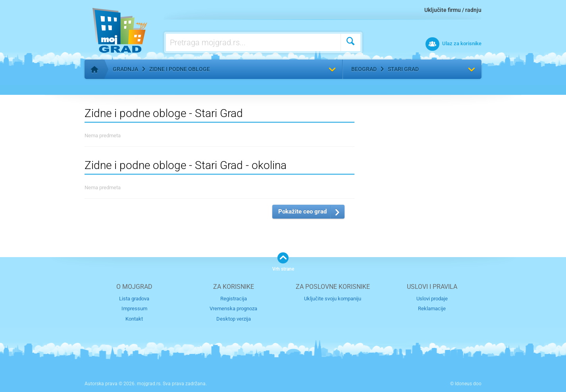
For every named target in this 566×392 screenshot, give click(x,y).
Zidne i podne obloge (180, 69)
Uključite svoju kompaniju (333, 299)
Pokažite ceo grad (302, 211)
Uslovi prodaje (432, 299)
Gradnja (125, 69)
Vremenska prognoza (233, 308)
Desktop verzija (234, 319)
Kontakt (134, 319)
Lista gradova (134, 299)
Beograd (364, 69)
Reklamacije (432, 308)
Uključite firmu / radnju (453, 10)
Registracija (234, 299)
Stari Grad (403, 69)
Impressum (134, 308)
